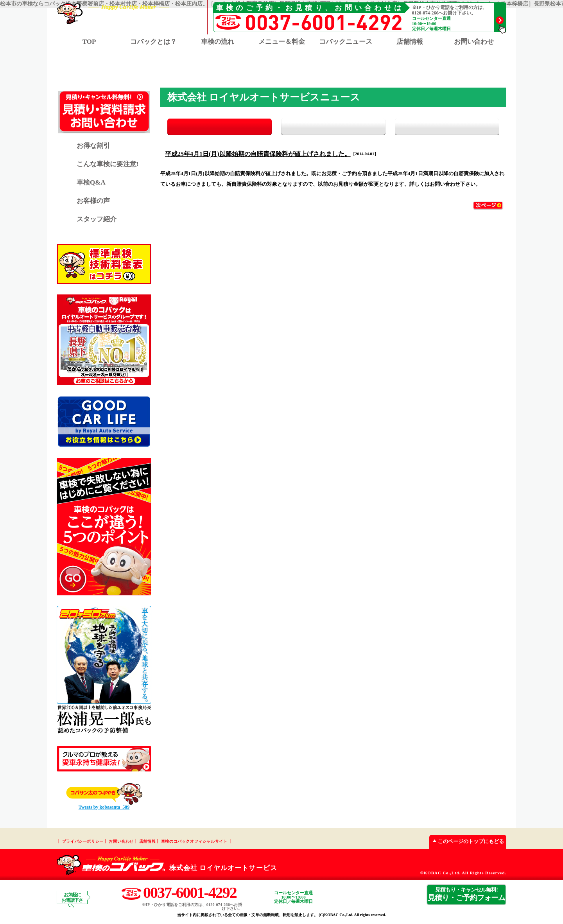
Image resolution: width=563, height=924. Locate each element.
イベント (460, 128)
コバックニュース (346, 42)
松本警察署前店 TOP (189, 69)
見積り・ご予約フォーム (466, 895)
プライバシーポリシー (83, 842)
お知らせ (333, 128)
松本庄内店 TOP (381, 69)
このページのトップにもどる (467, 842)
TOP (89, 42)
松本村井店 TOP (257, 69)
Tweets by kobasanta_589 (104, 808)
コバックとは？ (153, 42)
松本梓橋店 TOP (319, 69)
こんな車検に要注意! (108, 165)
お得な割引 (93, 146)
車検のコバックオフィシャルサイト (194, 842)
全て (206, 128)
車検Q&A (91, 183)
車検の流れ (218, 42)
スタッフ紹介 (97, 220)
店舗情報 (147, 842)
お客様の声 (93, 202)
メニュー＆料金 (282, 42)
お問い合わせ (474, 42)
